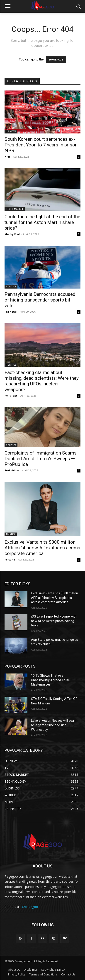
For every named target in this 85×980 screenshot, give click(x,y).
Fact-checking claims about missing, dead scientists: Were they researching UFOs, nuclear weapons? (42, 381)
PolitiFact (11, 396)
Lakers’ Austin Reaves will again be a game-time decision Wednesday (54, 725)
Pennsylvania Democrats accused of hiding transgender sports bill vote (40, 300)
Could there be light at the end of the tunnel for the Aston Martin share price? (42, 222)
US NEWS (11, 131)
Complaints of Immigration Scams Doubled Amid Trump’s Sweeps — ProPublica (41, 459)
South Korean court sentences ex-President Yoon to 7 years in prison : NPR (42, 145)
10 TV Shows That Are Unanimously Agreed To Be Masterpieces (50, 680)
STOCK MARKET (15, 209)
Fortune (10, 559)
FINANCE (11, 534)
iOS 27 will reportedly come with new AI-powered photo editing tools (54, 621)
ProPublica (12, 470)
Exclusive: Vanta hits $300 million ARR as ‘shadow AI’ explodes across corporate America (42, 548)
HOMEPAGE (56, 60)
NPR (7, 157)
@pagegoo (30, 907)
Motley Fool (12, 234)
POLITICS (11, 286)
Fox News (11, 312)
